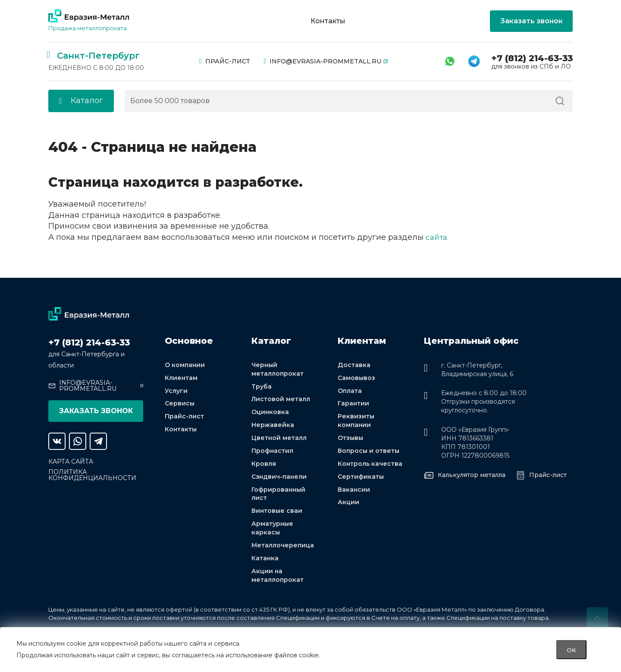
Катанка (265, 560)
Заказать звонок (532, 21)
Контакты (328, 21)
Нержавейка (273, 426)
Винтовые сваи (277, 513)
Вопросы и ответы (369, 452)
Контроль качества (370, 465)
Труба (262, 387)
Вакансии (354, 491)
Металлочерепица (283, 547)
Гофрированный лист (278, 495)
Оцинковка (270, 413)
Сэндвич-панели (279, 478)
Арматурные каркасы (272, 530)
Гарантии (353, 404)
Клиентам (181, 378)
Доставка (354, 365)
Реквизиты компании (356, 421)
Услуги (176, 391)
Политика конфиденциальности (92, 475)
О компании (185, 365)
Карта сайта (71, 462)
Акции (348, 504)
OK (571, 650)
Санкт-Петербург (98, 56)
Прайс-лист (225, 61)
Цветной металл (279, 439)
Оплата (350, 391)
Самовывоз (356, 378)
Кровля (264, 465)
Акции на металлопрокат (278, 578)
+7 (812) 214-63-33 (532, 58)
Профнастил (272, 452)
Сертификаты (361, 478)
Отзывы (350, 439)
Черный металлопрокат (278, 370)
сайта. (438, 237)
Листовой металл (281, 400)
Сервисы (180, 404)
